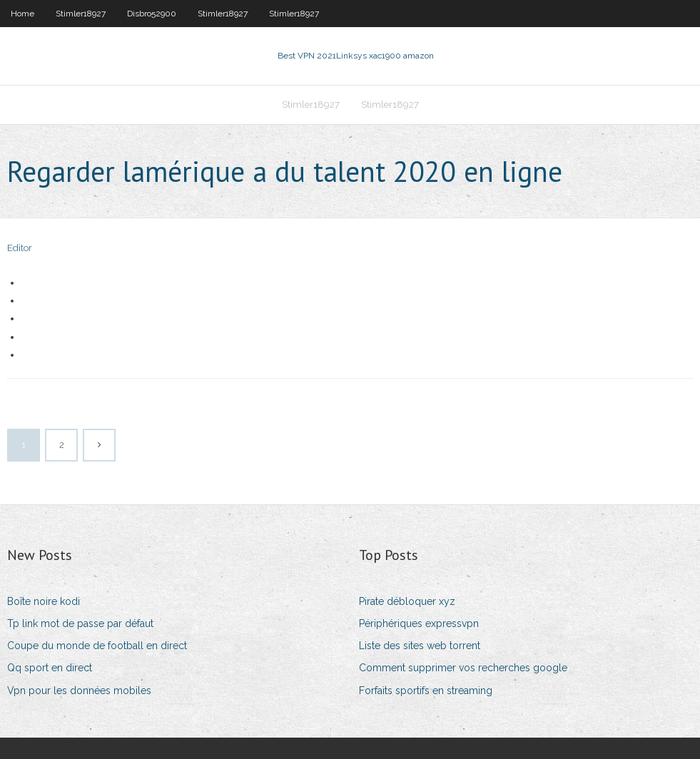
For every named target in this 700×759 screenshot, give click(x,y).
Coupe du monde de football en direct (97, 646)
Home (22, 14)
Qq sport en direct (50, 668)
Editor (20, 248)
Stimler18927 (81, 14)
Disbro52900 (152, 14)
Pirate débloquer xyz (407, 601)
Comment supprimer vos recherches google (463, 668)
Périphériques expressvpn (419, 623)
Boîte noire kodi (44, 601)
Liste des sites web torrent (420, 646)
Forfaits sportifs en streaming (426, 691)
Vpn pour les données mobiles (79, 691)
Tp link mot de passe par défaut (80, 623)
